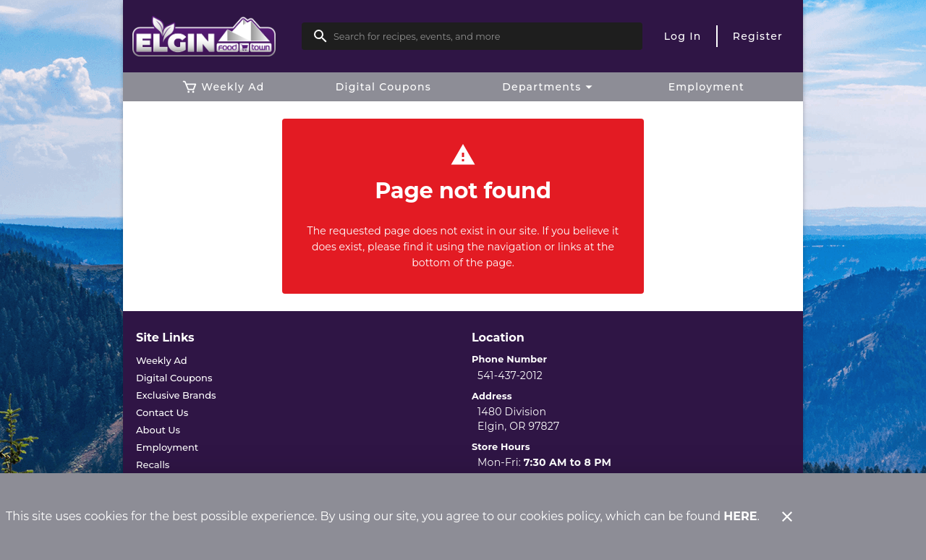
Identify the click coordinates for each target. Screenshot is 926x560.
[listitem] (162, 360)
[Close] (787, 517)
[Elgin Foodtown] (217, 37)
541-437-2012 (510, 376)
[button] (549, 87)
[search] (482, 36)
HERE (740, 516)
